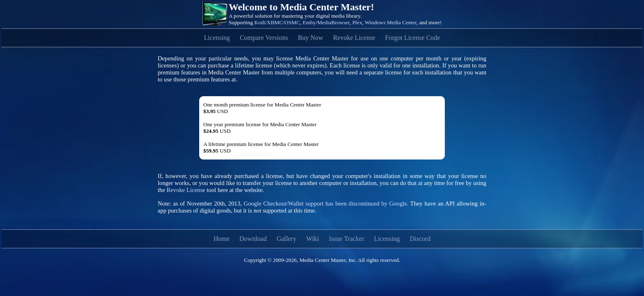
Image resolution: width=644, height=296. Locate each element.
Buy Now (310, 38)
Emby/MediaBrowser (326, 22)
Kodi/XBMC (269, 22)
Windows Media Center (391, 22)
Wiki (312, 239)
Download (253, 239)
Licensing (217, 38)
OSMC (292, 22)
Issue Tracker (347, 239)
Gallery (286, 239)
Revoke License (354, 38)
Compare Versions (264, 38)
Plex (357, 22)
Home (222, 239)
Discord (420, 239)
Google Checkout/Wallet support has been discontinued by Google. (326, 203)
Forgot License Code (413, 38)
